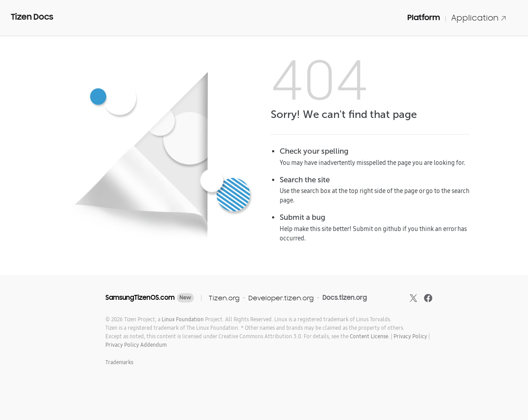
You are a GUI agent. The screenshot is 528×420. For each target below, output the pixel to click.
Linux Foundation (183, 319)
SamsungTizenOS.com (140, 298)
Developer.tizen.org (281, 298)
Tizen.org (224, 298)
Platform (424, 17)
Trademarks (119, 362)
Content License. (370, 336)
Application (479, 18)
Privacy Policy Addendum (136, 345)
